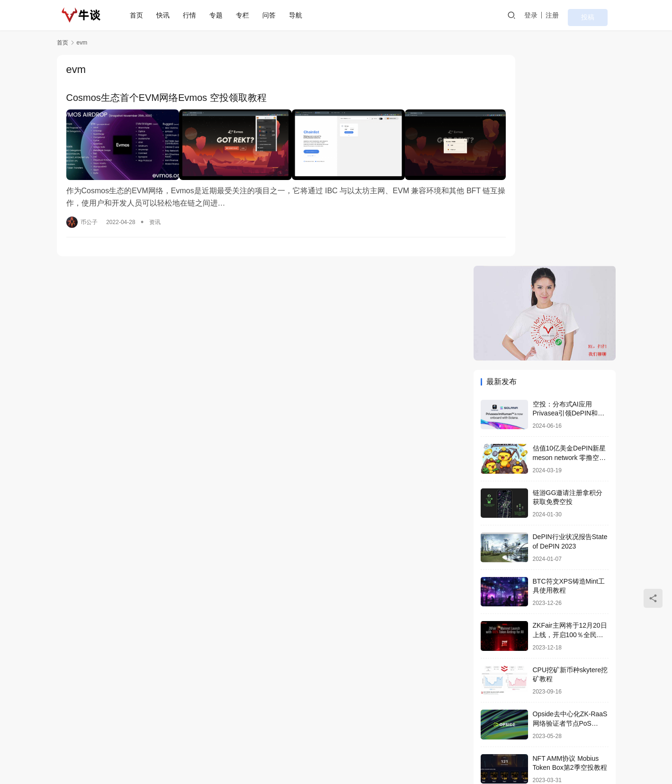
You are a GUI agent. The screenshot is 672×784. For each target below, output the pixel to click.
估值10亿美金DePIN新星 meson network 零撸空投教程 (569, 247)
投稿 (602, 16)
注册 (575, 15)
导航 (303, 15)
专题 (223, 15)
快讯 (170, 15)
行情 (197, 15)
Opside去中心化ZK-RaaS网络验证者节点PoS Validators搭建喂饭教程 (570, 513)
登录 (554, 15)
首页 (143, 15)
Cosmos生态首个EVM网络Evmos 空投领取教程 (166, 99)
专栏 (250, 15)
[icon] (578, 746)
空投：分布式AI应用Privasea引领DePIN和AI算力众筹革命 (569, 203)
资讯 (155, 211)
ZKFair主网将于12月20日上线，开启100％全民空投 (570, 424)
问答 (276, 15)
